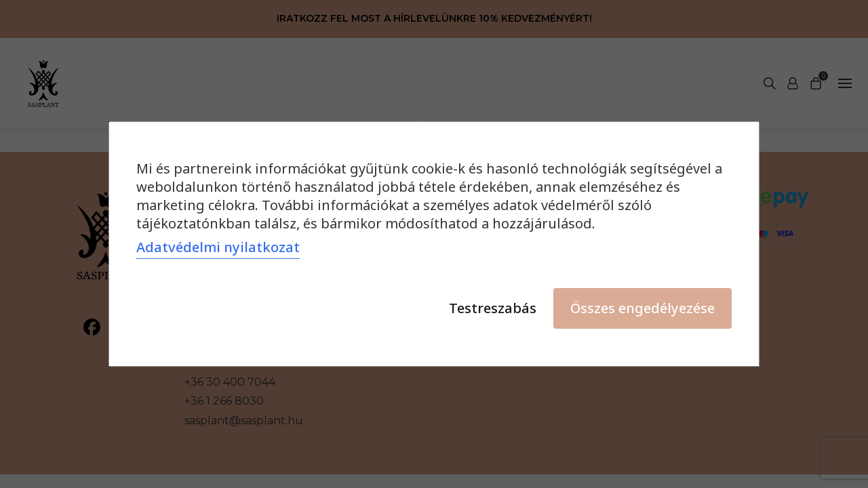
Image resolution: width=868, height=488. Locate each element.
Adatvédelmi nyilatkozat (218, 247)
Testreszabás (493, 308)
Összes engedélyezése (643, 308)
